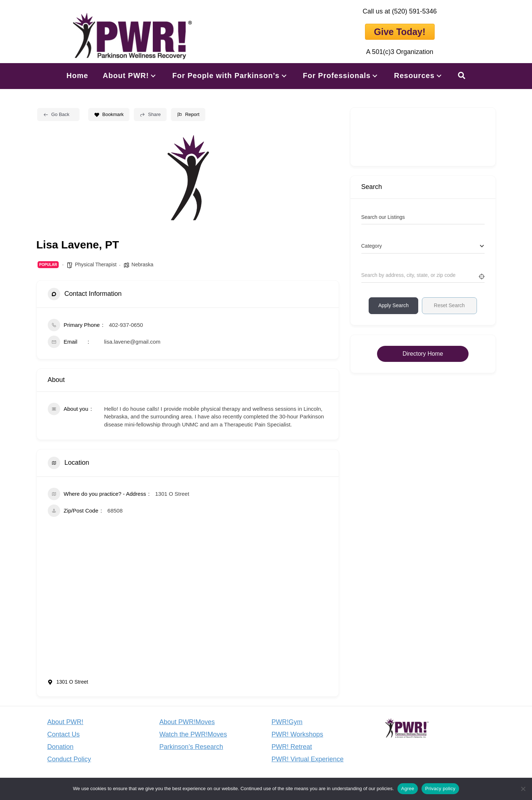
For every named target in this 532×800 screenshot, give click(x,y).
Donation (61, 747)
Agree (408, 789)
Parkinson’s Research (191, 747)
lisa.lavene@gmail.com (132, 342)
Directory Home (423, 354)
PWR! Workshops (298, 734)
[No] (523, 789)
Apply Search (393, 305)
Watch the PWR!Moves (193, 734)
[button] (153, 76)
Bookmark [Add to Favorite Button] (109, 114)
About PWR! (65, 722)
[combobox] (423, 246)
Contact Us (64, 734)
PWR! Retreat (292, 747)
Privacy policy (440, 789)
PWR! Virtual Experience (308, 759)
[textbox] (372, 246)
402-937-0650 (126, 325)
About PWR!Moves (187, 722)
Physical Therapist (96, 264)
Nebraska (143, 264)
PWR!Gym (287, 722)
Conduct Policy (69, 759)
